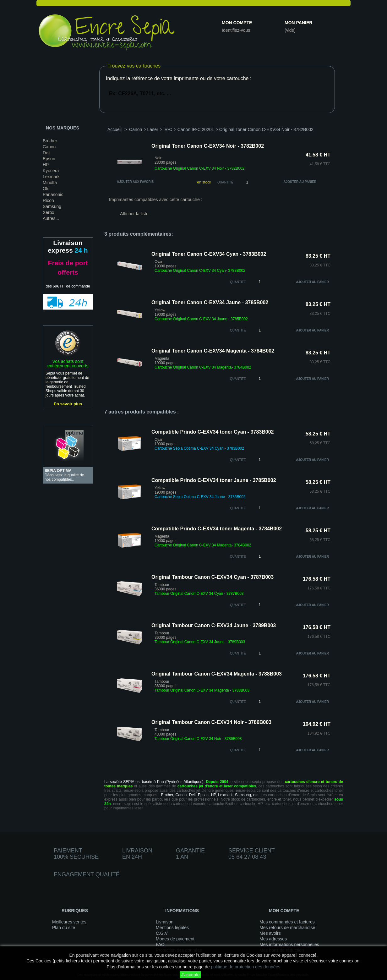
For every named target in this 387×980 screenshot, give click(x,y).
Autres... (51, 218)
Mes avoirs (270, 933)
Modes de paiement (175, 939)
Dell (46, 153)
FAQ (160, 944)
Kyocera (51, 171)
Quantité (225, 182)
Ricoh (48, 200)
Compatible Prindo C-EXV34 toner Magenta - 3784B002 (217, 529)
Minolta (50, 183)
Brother (50, 141)
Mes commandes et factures (287, 922)
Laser (153, 129)
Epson (49, 159)
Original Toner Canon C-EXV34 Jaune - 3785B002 (210, 302)
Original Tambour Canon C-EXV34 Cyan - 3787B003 (213, 577)
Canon (49, 147)
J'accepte (191, 975)
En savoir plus (68, 404)
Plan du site (64, 928)
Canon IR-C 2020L (196, 129)
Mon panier (298, 23)
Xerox (49, 212)
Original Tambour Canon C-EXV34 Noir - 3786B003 (211, 722)
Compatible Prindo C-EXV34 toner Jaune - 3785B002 (214, 480)
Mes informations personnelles (289, 944)
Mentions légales (172, 928)
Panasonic (53, 194)
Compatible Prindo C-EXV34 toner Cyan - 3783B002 (213, 432)
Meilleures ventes (69, 922)
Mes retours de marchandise (287, 928)
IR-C (168, 129)
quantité (238, 282)
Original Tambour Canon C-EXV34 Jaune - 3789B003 (214, 625)
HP (46, 165)
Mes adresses (273, 939)
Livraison (165, 922)
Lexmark (51, 177)
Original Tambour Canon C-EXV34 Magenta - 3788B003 (217, 674)
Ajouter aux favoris (135, 182)
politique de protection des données (245, 967)
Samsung (52, 206)
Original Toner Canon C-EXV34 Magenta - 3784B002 (213, 351)
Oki (46, 189)
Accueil (114, 129)
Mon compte (237, 23)
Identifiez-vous (236, 30)
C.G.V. (162, 933)
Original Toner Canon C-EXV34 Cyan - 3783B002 (209, 254)
